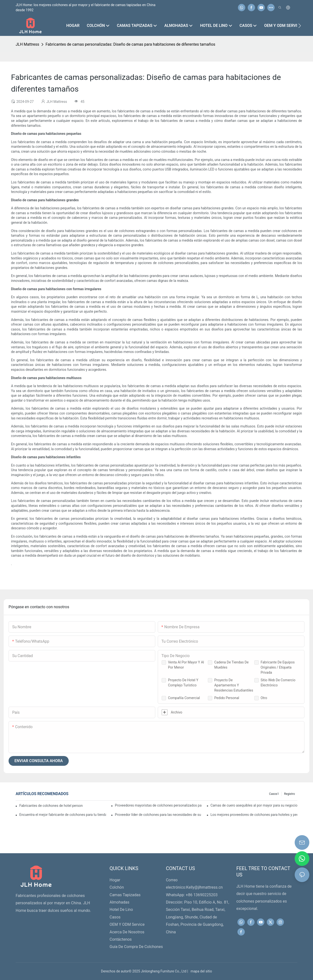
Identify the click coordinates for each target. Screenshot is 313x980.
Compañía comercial (184, 698)
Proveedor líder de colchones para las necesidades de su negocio (158, 815)
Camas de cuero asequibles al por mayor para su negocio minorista (254, 805)
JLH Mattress (27, 44)
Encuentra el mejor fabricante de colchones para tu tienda (63, 815)
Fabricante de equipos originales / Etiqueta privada (278, 667)
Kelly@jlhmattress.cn (204, 887)
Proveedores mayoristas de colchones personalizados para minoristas (158, 805)
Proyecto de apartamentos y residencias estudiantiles (234, 685)
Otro (264, 698)
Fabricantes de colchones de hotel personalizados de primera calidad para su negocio (51, 806)
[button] (300, 26)
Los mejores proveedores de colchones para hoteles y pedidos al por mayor (254, 815)
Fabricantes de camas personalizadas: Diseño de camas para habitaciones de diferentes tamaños (130, 44)
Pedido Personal (227, 698)
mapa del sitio (200, 971)
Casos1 (274, 794)
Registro (290, 794)
